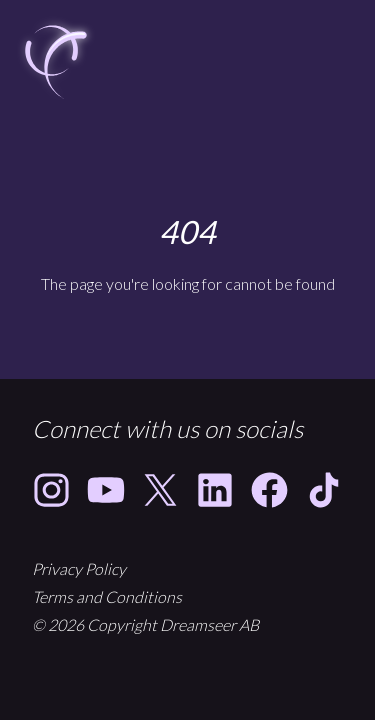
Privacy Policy (79, 568)
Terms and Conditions (107, 596)
